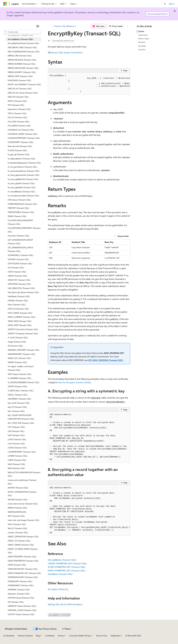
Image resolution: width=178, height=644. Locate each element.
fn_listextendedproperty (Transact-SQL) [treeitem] (24, 163)
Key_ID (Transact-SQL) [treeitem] (17, 407)
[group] (89, 84)
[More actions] (128, 26)
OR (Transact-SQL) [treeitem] (16, 602)
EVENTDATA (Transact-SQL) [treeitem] (19, 80)
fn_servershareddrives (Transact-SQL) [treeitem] (24, 171)
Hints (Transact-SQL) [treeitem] (17, 305)
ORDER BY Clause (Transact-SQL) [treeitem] (22, 606)
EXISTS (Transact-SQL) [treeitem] (17, 101)
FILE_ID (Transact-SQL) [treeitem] (18, 117)
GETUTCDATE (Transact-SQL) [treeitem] (20, 263)
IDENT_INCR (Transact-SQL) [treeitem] (20, 321)
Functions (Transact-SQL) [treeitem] (19, 236)
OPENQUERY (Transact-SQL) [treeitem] (20, 581)
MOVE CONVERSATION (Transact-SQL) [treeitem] (22, 494)
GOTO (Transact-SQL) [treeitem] (17, 272)
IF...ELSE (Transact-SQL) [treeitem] (18, 338)
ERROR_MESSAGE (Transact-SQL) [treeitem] (22, 60)
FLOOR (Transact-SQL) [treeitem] (17, 150)
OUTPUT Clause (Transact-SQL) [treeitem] (21, 614)
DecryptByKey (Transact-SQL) (62, 560)
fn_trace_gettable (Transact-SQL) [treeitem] (22, 187)
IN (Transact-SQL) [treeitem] (15, 346)
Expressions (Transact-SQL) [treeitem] (19, 109)
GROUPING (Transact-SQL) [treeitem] (19, 284)
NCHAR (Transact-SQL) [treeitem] (18, 499)
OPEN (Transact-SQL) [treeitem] (17, 565)
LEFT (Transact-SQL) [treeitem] (16, 427)
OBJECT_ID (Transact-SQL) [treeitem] (19, 541)
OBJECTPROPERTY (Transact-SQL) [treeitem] (22, 557)
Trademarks (115, 636)
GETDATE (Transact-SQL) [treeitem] (18, 259)
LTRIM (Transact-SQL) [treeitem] (17, 460)
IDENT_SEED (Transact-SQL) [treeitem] (20, 325)
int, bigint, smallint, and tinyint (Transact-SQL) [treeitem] (21, 368)
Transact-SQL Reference (64, 26)
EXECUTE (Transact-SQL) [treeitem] (18, 97)
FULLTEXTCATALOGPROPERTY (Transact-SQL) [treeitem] (20, 222)
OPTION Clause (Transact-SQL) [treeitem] (21, 598)
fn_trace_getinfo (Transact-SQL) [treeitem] (21, 183)
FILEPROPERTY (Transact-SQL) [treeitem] (21, 142)
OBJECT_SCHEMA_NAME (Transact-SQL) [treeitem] (23, 551)
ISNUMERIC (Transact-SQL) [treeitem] (19, 399)
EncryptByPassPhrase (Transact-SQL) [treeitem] (23, 43)
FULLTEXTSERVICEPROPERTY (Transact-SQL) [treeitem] (24, 230)
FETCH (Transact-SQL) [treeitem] (17, 113)
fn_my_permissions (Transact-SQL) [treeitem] (22, 167)
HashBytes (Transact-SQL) (60, 574)
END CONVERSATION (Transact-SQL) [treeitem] (24, 52)
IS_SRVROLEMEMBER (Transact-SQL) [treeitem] (24, 382)
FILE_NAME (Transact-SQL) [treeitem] (19, 126)
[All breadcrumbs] (50, 26)
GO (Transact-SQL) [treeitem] (16, 268)
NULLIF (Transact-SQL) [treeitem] (18, 528)
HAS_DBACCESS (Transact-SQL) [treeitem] (21, 288)
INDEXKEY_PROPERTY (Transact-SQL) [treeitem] (24, 350)
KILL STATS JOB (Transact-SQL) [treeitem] (21, 423)
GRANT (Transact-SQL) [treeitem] (17, 276)
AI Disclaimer (9, 636)
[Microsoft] (5, 4)
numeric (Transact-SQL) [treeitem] (18, 532)
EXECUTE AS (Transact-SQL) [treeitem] (20, 89)
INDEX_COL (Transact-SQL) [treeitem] (19, 358)
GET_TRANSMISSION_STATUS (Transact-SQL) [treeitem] (21, 249)
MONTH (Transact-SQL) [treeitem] (18, 488)
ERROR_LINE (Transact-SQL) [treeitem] (20, 56)
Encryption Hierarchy (58, 589)
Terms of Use (102, 636)
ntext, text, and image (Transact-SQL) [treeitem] (24, 520)
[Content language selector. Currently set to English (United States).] (16, 629)
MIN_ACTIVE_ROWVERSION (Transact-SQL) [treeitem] (24, 474)
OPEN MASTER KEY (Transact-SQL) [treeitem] (23, 569)
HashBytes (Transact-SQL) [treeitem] (19, 296)
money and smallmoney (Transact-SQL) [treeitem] (22, 482)
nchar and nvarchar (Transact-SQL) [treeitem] (23, 504)
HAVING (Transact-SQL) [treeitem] (18, 301)
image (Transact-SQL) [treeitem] (17, 342)
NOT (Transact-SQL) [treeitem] (16, 516)
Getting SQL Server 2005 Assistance (65, 604)
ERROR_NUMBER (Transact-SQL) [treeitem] (22, 64)
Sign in (172, 4)
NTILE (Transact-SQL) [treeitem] (17, 524)
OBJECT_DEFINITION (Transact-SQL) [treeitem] (23, 537)
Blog (38, 636)
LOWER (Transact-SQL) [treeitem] (18, 456)
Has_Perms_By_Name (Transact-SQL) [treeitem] (23, 292)
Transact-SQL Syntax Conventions (66, 52)
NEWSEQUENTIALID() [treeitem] (17, 512)
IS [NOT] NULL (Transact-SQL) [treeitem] (21, 391)
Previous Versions (25, 636)
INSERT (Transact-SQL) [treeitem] (17, 362)
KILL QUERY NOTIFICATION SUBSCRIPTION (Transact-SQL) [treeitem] (21, 417)
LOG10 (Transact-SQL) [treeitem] (17, 448)
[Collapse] (38, 26)
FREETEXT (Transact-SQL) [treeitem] (18, 208)
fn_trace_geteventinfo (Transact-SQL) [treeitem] (24, 175)
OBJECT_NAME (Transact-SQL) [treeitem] (21, 545)
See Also (142, 49)
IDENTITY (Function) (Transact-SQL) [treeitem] (23, 329)
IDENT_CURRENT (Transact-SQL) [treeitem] (22, 317)
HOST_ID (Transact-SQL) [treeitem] (18, 309)
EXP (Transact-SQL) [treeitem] (16, 105)
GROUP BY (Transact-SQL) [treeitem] (19, 280)
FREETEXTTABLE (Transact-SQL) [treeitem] (21, 212)
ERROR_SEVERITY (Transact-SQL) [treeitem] (22, 72)
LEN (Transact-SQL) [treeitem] (16, 431)
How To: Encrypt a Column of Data (74, 382)
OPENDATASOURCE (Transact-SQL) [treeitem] (23, 577)
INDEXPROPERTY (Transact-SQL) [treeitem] (22, 354)
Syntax (141, 31)
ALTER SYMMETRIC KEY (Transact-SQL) (67, 567)
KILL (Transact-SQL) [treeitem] (16, 411)
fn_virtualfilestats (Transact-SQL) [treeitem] (21, 192)
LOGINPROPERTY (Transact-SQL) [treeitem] (22, 452)
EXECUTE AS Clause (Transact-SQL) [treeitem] (23, 93)
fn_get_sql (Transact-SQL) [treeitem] (19, 154)
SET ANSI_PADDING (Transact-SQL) (106, 360)
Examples (142, 46)
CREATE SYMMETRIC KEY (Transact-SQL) (67, 563)
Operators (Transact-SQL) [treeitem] (19, 594)
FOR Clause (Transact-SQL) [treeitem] (19, 200)
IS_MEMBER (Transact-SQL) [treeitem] (20, 378)
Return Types (144, 38)
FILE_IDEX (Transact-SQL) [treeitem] (19, 122)
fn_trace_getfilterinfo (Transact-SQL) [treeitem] (23, 179)
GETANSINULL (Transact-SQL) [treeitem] (21, 255)
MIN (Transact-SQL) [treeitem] (16, 468)
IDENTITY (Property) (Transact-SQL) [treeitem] (23, 333)
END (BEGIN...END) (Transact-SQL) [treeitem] (22, 47)
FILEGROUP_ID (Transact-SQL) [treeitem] (21, 130)
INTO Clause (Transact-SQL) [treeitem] (20, 374)
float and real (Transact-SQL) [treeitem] (20, 146)
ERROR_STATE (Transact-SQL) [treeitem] (20, 76)
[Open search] (165, 4)
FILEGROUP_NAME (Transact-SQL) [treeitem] (23, 134)
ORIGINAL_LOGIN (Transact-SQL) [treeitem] (22, 610)
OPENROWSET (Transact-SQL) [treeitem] (21, 585)
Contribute (50, 636)
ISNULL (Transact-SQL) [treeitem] (18, 395)
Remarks (142, 42)
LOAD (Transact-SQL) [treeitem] (17, 439)
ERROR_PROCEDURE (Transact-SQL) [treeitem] (23, 68)
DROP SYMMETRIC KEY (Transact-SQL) (67, 570)
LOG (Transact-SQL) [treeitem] (16, 444)
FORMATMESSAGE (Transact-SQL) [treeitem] (22, 204)
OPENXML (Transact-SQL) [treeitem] (19, 590)
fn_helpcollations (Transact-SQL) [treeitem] (21, 159)
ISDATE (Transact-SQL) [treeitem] (17, 386)
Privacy (61, 636)
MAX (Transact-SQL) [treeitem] (16, 464)
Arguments (143, 35)
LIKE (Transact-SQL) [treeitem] (16, 435)
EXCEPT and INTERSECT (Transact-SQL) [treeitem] (24, 84)
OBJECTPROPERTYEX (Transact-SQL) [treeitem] (23, 561)
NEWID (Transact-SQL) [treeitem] (17, 508)
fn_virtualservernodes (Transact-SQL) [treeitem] (23, 196)
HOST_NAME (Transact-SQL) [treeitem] (20, 313)
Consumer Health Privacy (80, 636)
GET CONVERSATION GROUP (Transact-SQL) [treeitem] (20, 242)
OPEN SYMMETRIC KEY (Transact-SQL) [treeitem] (24, 573)
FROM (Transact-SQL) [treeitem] (17, 216)
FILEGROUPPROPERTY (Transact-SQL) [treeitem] (24, 138)
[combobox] (22, 32)
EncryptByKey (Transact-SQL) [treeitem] (21, 39)
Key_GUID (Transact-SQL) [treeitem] (19, 403)
